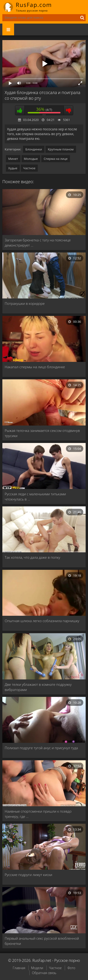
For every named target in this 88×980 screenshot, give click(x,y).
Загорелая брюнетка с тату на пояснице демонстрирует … (38, 243)
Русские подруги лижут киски (29, 875)
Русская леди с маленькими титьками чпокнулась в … (35, 496)
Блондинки (34, 149)
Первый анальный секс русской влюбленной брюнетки (42, 941)
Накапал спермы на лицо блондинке (35, 367)
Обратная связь (44, 973)
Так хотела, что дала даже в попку (32, 557)
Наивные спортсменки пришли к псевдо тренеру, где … (38, 814)
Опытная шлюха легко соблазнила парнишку (42, 621)
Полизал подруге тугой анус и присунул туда (41, 748)
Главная (19, 968)
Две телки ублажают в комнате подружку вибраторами (38, 687)
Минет (13, 159)
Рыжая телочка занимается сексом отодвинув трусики (42, 433)
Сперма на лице (56, 159)
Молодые (31, 159)
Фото (71, 968)
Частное (29, 168)
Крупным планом (61, 149)
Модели (37, 968)
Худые (13, 168)
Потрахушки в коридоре (25, 303)
